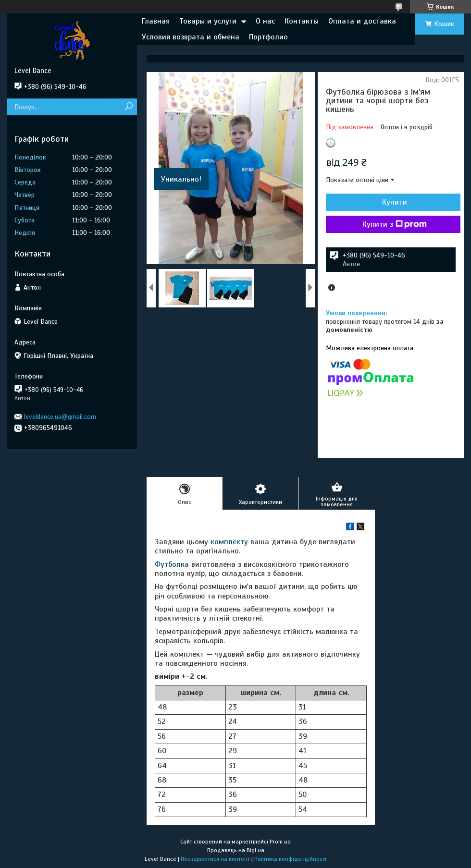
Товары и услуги (208, 21)
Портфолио (268, 37)
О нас (265, 21)
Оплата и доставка (362, 21)
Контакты (302, 21)
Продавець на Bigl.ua (236, 850)
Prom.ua (280, 842)
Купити (395, 202)
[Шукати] (129, 107)
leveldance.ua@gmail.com (60, 417)
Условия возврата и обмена (191, 37)
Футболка (172, 564)
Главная (156, 21)
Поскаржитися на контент (215, 859)
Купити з (395, 224)
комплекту (229, 542)
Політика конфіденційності (290, 859)
